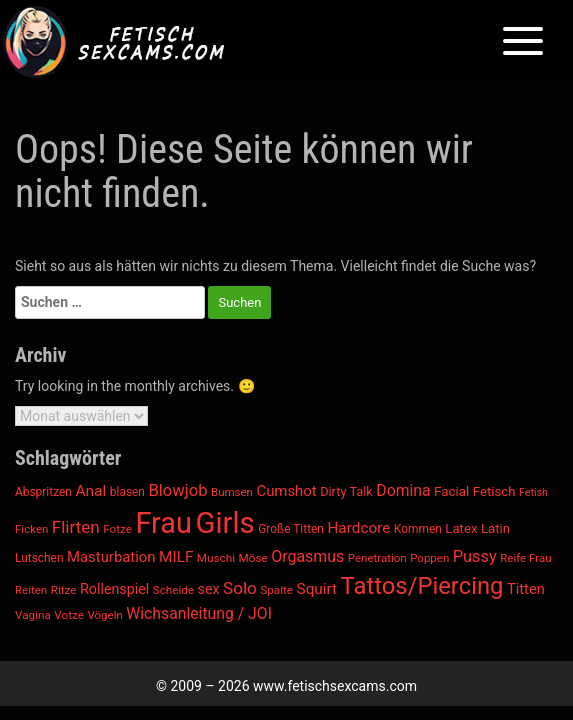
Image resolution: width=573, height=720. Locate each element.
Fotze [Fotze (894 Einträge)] (117, 529)
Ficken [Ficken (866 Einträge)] (31, 529)
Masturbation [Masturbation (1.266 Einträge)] (111, 557)
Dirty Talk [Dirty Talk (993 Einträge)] (346, 491)
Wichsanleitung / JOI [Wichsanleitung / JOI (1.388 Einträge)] (199, 613)
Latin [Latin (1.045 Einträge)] (495, 528)
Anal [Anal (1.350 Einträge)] (90, 491)
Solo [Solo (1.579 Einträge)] (240, 588)
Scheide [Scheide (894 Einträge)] (173, 590)
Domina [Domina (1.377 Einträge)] (403, 490)
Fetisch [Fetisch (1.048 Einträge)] (494, 491)
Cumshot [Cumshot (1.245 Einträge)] (286, 491)
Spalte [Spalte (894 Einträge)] (276, 590)
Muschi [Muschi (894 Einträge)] (216, 558)
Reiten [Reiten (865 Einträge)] (31, 590)
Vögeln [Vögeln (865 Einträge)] (104, 615)
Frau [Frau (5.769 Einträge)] (163, 523)
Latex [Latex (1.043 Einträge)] (461, 528)
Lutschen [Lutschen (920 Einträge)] (39, 558)
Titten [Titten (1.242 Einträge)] (526, 589)
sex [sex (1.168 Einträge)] (209, 589)
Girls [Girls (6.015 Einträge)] (224, 523)
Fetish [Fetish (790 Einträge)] (533, 492)
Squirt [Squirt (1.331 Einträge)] (317, 589)
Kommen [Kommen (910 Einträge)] (418, 529)
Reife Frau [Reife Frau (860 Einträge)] (525, 558)
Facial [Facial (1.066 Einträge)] (451, 491)
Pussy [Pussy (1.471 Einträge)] (475, 556)
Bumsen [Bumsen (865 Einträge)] (232, 492)
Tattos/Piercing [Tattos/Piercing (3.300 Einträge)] (422, 586)
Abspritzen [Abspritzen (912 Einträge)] (43, 492)
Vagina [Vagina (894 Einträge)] (33, 615)
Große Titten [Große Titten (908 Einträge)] (291, 529)
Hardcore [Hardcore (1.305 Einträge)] (358, 528)
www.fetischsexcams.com (335, 686)
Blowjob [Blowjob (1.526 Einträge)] (177, 490)
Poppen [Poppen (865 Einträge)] (429, 558)
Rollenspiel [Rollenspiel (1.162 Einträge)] (114, 589)
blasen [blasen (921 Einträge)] (127, 492)
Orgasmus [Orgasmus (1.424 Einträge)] (307, 556)
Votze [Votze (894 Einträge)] (69, 615)
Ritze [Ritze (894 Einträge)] (64, 590)
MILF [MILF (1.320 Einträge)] (176, 557)
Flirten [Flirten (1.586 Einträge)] (76, 527)
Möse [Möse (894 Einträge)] (253, 558)
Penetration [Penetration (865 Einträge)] (377, 558)
